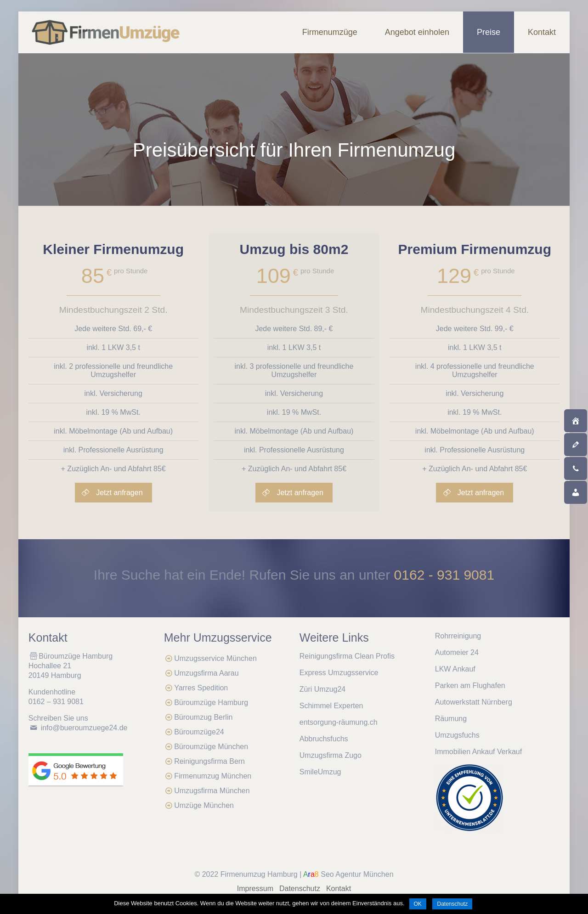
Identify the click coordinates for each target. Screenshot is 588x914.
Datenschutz (300, 889)
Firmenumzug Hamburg (259, 874)
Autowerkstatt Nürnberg (474, 702)
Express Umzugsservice (339, 673)
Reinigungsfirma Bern (209, 761)
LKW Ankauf (455, 669)
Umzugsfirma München (212, 791)
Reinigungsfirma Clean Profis (347, 656)
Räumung (451, 719)
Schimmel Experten (331, 706)
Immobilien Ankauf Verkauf (478, 752)
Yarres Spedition (201, 688)
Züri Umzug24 (322, 689)
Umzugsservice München (215, 658)
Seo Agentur (341, 874)
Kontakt (339, 889)
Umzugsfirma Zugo (331, 755)
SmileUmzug (320, 772)
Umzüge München (204, 805)
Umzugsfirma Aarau (206, 673)
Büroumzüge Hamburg (211, 702)
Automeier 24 (457, 652)
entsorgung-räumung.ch (339, 722)
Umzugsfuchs (457, 735)
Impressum (255, 889)
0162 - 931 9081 (444, 575)
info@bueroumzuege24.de (84, 728)
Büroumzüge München (211, 747)
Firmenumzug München (213, 776)
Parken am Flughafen (470, 685)
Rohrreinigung (458, 636)
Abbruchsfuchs (324, 739)
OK (418, 904)
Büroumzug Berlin (203, 717)
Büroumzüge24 (199, 732)
